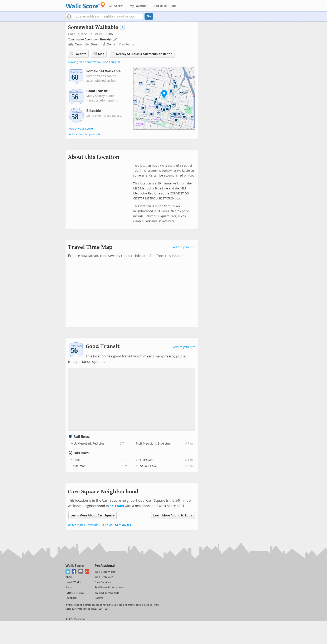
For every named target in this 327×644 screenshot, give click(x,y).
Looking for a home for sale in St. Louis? (92, 62)
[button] (69, 16)
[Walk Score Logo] (85, 5)
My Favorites (138, 6)
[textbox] (108, 16)
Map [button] (99, 54)
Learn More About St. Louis (173, 516)
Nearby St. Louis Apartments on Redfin (142, 54)
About (69, 577)
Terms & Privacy (75, 593)
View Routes (127, 44)
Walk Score (75, 566)
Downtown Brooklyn (99, 39)
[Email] (81, 572)
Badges (99, 598)
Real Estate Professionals (109, 588)
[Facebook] (74, 572)
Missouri (93, 525)
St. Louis (95, 34)
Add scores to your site (85, 134)
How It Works (73, 582)
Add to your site (184, 247)
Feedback (71, 598)
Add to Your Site (165, 6)
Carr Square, (78, 34)
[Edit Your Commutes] (115, 39)
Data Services (103, 582)
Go (149, 16)
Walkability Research (107, 593)
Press (69, 588)
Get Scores (116, 6)
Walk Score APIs (104, 577)
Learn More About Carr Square (92, 516)
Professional (105, 566)
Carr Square (123, 525)
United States (76, 525)
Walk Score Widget (106, 572)
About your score (81, 129)
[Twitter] (68, 572)
